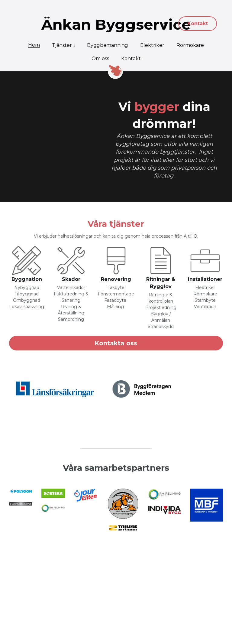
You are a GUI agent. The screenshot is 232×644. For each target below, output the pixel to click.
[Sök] (165, 24)
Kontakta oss (116, 335)
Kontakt (198, 23)
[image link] (27, 253)
